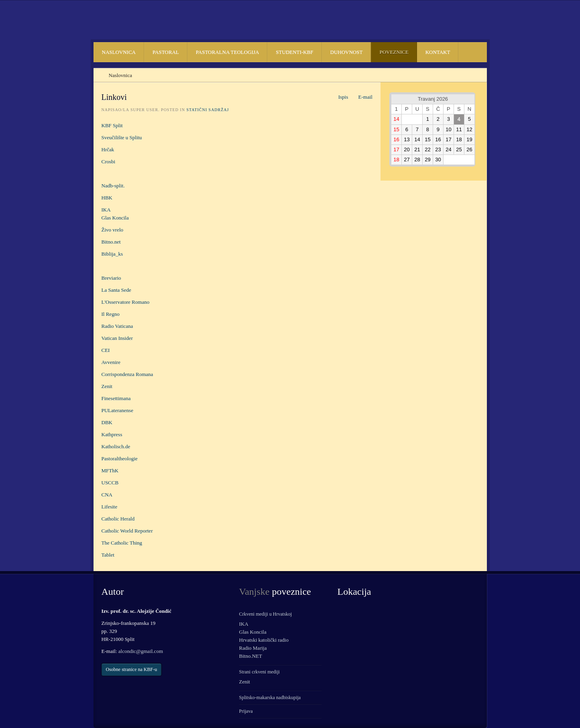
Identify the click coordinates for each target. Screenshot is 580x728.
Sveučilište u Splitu (122, 137)
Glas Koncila (115, 218)
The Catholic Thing (122, 543)
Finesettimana (116, 398)
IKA (106, 210)
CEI (106, 350)
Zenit (107, 386)
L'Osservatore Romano (126, 302)
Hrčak (108, 149)
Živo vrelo (113, 230)
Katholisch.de (116, 446)
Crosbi (109, 162)
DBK (107, 422)
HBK (107, 198)
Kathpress (112, 434)
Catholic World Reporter (127, 531)
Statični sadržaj (208, 110)
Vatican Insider (117, 338)
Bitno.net (111, 242)
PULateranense (117, 410)
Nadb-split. (113, 186)
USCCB (110, 483)
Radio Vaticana (117, 326)
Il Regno (111, 314)
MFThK (110, 471)
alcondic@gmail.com (141, 651)
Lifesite (110, 507)
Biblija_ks (112, 254)
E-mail (361, 97)
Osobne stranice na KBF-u (132, 669)
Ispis (339, 97)
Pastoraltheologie (120, 459)
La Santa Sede (116, 290)
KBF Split (112, 125)
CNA (107, 495)
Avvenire (111, 362)
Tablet (108, 555)
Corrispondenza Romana (127, 374)
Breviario (111, 278)
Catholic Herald (118, 519)
